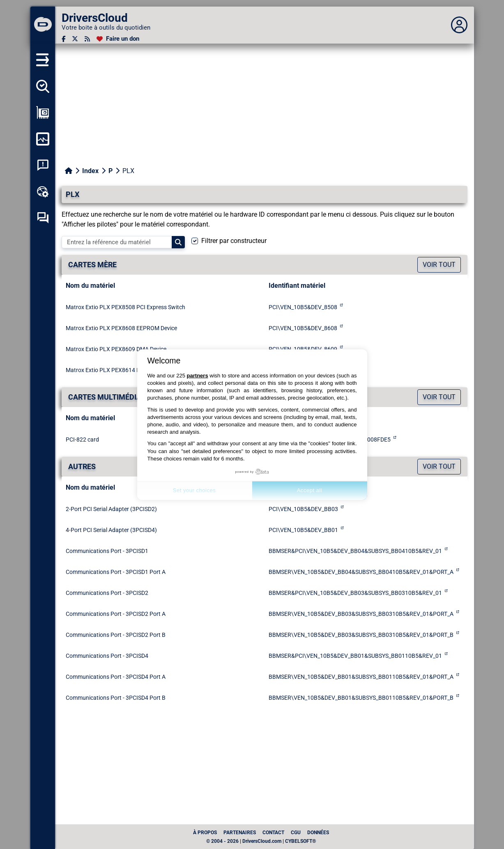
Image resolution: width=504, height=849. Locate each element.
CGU (296, 833)
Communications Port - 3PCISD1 (107, 551)
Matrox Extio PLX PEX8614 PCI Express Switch (125, 370)
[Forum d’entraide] (43, 218)
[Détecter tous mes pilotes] (43, 86)
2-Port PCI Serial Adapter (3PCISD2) (111, 509)
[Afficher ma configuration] (43, 113)
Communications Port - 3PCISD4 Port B (116, 698)
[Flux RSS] (87, 39)
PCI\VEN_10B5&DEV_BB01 (303, 530)
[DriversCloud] (43, 25)
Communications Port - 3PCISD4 (107, 656)
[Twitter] (75, 39)
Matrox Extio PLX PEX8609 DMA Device (116, 349)
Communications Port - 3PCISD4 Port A (116, 677)
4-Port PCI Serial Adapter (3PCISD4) (111, 530)
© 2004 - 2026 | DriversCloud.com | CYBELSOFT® (261, 841)
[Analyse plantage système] (43, 165)
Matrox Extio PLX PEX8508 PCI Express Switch (125, 307)
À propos (205, 833)
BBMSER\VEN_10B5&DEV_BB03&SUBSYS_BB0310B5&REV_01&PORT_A (361, 614)
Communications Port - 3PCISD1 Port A (116, 572)
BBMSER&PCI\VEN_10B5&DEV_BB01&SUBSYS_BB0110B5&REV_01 (355, 656)
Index (90, 171)
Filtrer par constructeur (234, 241)
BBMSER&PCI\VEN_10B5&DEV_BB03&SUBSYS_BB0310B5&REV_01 (355, 593)
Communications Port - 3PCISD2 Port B (116, 635)
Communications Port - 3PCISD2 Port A (116, 614)
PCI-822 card (82, 440)
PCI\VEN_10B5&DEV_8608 (303, 328)
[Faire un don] (118, 39)
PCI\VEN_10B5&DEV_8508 (303, 307)
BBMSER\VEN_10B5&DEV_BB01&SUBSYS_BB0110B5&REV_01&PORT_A (361, 677)
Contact (273, 833)
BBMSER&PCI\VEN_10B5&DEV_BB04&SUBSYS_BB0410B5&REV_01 (355, 551)
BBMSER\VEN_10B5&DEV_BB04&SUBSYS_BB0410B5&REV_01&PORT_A (361, 572)
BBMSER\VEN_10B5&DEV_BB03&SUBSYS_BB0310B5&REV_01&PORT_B (361, 635)
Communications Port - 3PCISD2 (107, 593)
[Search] (178, 242)
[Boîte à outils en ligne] (43, 192)
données (318, 833)
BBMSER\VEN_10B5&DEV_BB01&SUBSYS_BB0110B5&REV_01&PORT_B (361, 698)
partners (198, 376)
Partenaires (240, 833)
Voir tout (439, 265)
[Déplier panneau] (459, 25)
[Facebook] (63, 39)
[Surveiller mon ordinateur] (43, 139)
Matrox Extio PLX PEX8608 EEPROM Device (121, 328)
